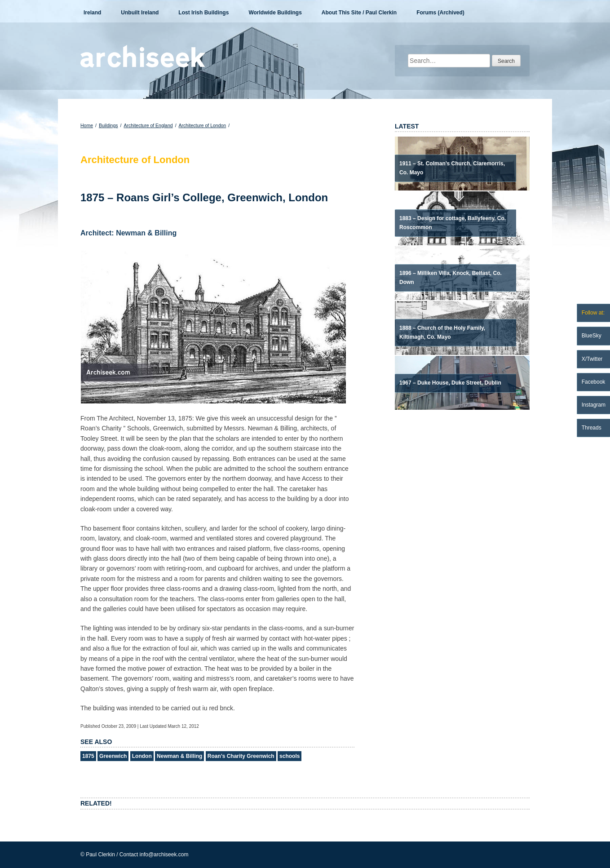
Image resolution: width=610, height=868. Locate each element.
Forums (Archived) (440, 13)
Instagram (594, 405)
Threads (592, 428)
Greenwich (113, 756)
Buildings (108, 125)
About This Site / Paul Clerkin (359, 13)
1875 (88, 756)
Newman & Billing (179, 756)
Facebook (594, 382)
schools (290, 756)
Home (87, 125)
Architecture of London (203, 125)
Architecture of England (148, 125)
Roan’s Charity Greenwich (241, 756)
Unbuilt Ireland (140, 13)
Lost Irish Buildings (203, 13)
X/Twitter (592, 359)
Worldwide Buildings (275, 13)
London (142, 756)
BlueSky (592, 336)
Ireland (92, 13)
